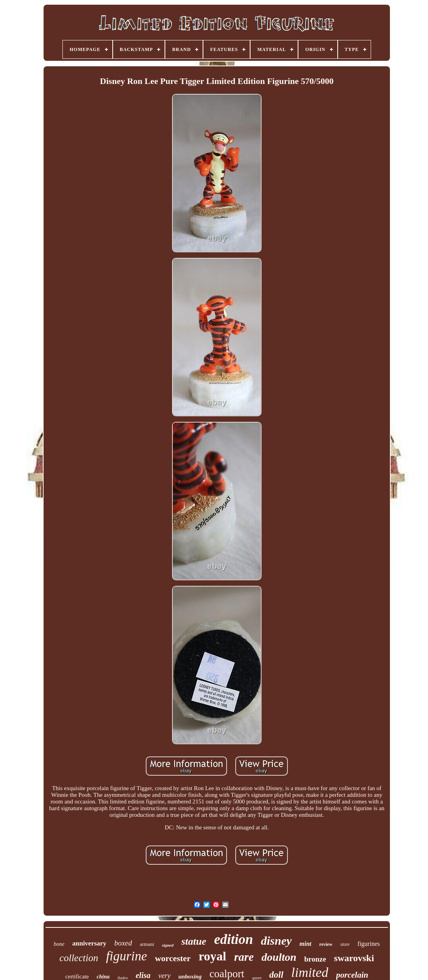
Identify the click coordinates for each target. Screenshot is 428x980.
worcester (173, 958)
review (326, 944)
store (345, 944)
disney (276, 941)
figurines (369, 944)
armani (147, 944)
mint (305, 944)
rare (244, 957)
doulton (279, 957)
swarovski (354, 958)
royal (213, 956)
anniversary (89, 943)
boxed (123, 943)
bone (59, 944)
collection (79, 958)
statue (194, 941)
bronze (315, 959)
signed (167, 945)
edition (233, 939)
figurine (127, 956)
